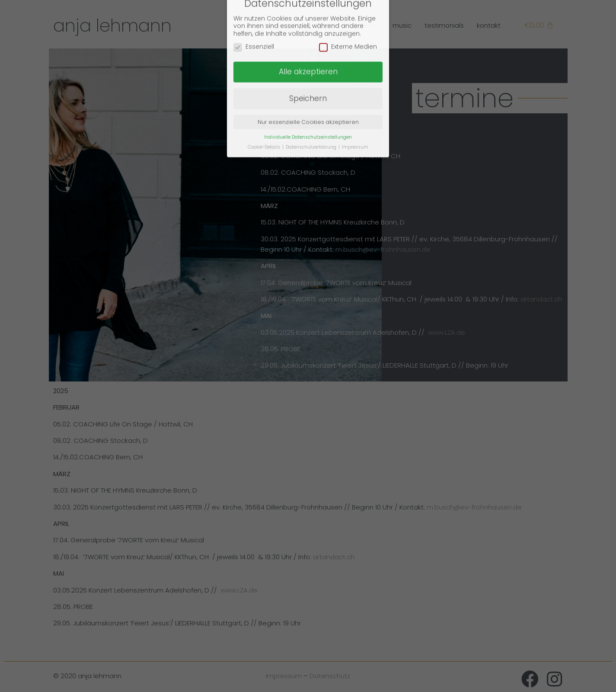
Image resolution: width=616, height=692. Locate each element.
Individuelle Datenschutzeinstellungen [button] (308, 118)
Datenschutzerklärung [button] (312, 128)
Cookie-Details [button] (265, 128)
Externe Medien (348, 28)
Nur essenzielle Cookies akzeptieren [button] (308, 103)
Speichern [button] (308, 79)
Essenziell (254, 28)
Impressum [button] (355, 128)
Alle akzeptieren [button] (308, 53)
